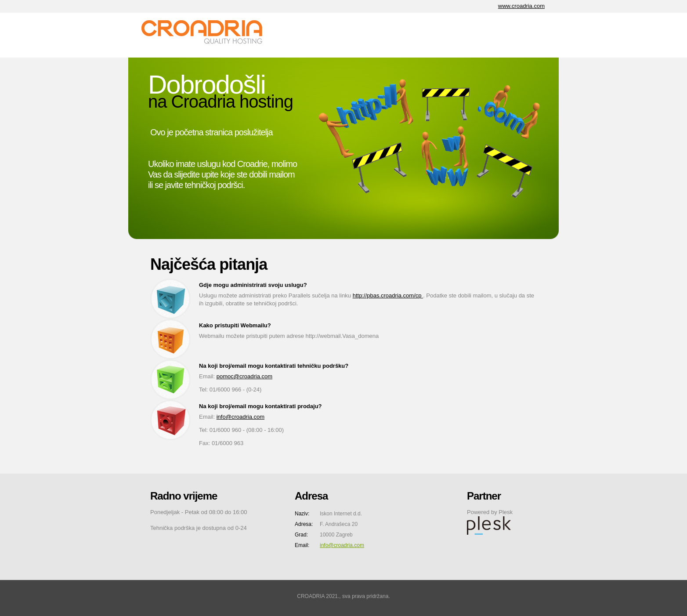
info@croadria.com (240, 417)
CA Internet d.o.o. (207, 35)
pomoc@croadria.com (244, 376)
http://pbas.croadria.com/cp (388, 295)
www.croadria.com (521, 6)
